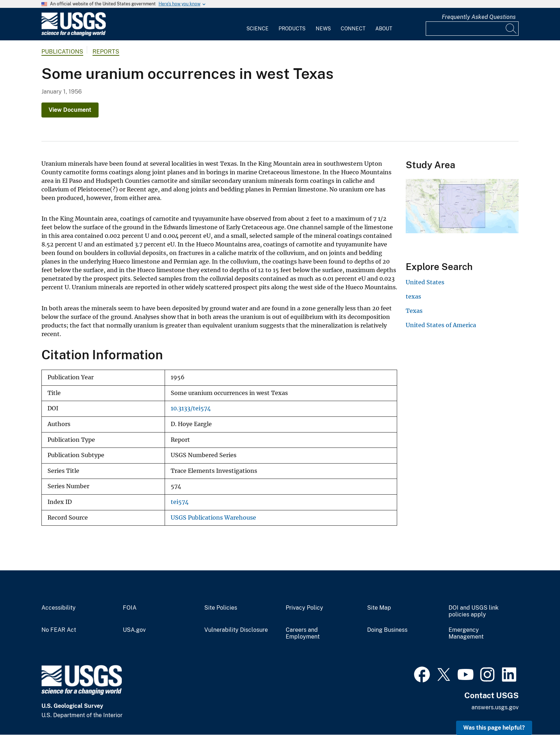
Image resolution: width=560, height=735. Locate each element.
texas (413, 296)
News (323, 29)
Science (257, 29)
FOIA (130, 608)
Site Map (379, 608)
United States (425, 282)
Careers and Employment (303, 633)
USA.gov (134, 630)
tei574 (180, 502)
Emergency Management (466, 633)
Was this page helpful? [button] (494, 728)
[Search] (511, 29)
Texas (414, 311)
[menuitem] (257, 24)
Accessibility (59, 608)
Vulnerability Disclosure (236, 630)
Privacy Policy (304, 608)
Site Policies (221, 608)
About (384, 29)
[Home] (74, 34)
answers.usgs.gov (495, 707)
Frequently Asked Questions (479, 17)
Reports (106, 52)
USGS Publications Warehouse (213, 518)
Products (292, 29)
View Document (70, 110)
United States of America (441, 325)
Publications (62, 52)
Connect (353, 29)
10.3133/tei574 (191, 408)
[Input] (472, 29)
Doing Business (387, 630)
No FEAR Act (59, 630)
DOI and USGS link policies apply (474, 611)
